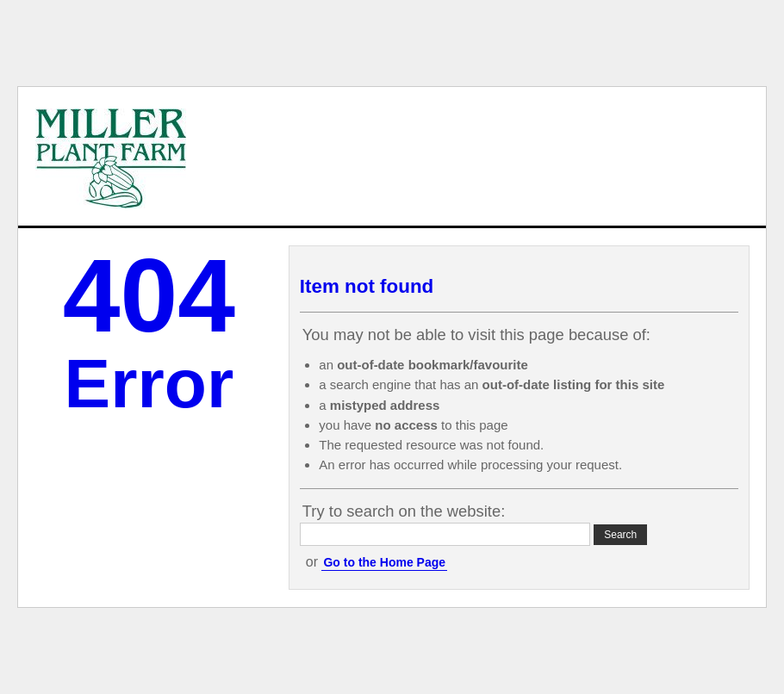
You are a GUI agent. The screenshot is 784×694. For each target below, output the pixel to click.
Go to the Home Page (384, 562)
